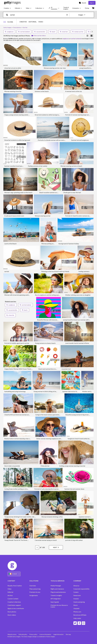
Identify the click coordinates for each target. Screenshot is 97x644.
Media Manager (56, 586)
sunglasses (9, 32)
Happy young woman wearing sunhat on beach (19, 115)
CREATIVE (23, 22)
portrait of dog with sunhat (74, 540)
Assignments (34, 595)
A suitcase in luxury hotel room (14, 216)
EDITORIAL (33, 22)
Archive (10, 595)
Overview (33, 586)
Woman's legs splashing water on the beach (18, 192)
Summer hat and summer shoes (74, 489)
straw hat (64, 32)
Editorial (10, 592)
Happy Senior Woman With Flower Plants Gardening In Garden (25, 369)
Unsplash (76, 608)
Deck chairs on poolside (12, 466)
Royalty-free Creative (15, 586)
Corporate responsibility (81, 589)
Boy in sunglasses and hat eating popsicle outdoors (51, 295)
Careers (76, 592)
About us (76, 586)
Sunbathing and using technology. (15, 391)
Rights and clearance (57, 589)
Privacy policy (34, 634)
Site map (69, 634)
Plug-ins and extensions (58, 592)
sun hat (7, 271)
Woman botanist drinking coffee (52, 517)
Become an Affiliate (80, 615)
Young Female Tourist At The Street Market (18, 540)
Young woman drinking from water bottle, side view (21, 517)
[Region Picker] (14, 574)
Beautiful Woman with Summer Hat (49, 320)
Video (10, 589)
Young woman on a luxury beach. (45, 343)
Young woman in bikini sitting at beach (46, 391)
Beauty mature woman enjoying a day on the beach (21, 439)
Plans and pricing (35, 589)
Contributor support (14, 605)
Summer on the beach (42, 91)
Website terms (12, 634)
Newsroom (77, 595)
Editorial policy (23, 634)
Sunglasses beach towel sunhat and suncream (82, 439)
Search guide (55, 602)
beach (53, 32)
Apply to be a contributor (16, 608)
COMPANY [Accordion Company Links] (77, 581)
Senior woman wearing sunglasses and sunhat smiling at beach (56, 439)
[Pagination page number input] (37, 547)
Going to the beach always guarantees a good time (52, 415)
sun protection (40, 32)
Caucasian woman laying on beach (46, 540)
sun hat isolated (24, 32)
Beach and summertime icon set (49, 369)
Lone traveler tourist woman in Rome (77, 343)
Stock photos (12, 612)
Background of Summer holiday (69, 244)
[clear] (68, 15)
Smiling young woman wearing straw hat (72, 466)
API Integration (56, 599)
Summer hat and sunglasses (80, 140)
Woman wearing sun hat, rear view (55, 68)
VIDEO (41, 22)
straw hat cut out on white (13, 68)
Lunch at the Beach (10, 244)
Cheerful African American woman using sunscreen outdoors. (24, 415)
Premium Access (35, 592)
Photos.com (77, 612)
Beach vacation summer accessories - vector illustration (57, 192)
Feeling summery (84, 271)
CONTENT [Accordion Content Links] (11, 581)
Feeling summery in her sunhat (38, 166)
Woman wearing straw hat (13, 91)
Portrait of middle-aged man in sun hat (17, 343)
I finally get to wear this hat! (72, 192)
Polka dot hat (45, 466)
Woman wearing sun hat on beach (71, 166)
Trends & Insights (56, 595)
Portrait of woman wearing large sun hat (78, 115)
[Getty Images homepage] (12, 3)
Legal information (59, 634)
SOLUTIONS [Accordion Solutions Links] (34, 581)
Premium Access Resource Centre (59, 606)
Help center (77, 618)
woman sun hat (78, 32)
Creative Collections (14, 602)
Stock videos (12, 615)
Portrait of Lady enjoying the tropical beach (48, 489)
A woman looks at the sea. (74, 91)
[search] (8, 15)
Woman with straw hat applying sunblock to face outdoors (23, 295)
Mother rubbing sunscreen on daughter (78, 295)
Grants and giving (79, 602)
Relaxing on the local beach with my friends (55, 271)
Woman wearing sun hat (43, 216)
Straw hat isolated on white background (48, 115)
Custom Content (13, 599)
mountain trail (66, 369)
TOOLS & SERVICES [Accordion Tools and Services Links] (57, 581)
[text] (38, 15)
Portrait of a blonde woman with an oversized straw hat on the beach (60, 140)
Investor (76, 599)
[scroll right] (92, 32)
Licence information (46, 634)
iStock (75, 605)
